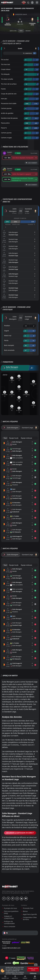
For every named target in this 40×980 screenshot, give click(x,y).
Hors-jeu (4, 99)
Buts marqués (9, 345)
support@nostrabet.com (11, 948)
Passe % (4, 128)
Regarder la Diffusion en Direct (20, 833)
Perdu (6, 340)
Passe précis (5, 123)
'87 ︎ (35, 53)
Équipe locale (14, 438)
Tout (5, 438)
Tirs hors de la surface (9, 84)
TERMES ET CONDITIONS (9, 917)
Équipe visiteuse (26, 438)
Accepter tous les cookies (33, 969)
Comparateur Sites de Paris (30, 918)
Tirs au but (5, 60)
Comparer (25, 977)
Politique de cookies (18, 974)
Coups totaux (6, 69)
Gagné (7, 331)
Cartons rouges (6, 138)
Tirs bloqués (5, 74)
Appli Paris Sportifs (30, 914)
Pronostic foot (5, 977)
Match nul (8, 336)
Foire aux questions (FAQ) (11, 912)
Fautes (3, 89)
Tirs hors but (6, 64)
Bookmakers (15, 977)
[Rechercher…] (28, 2)
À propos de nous (10, 908)
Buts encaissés (9, 350)
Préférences (33, 973)
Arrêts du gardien (7, 113)
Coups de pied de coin (9, 94)
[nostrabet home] (10, 887)
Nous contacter (10, 926)
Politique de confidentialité (9, 922)
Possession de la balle (9, 103)
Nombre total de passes (9, 118)
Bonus (35, 977)
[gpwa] (21, 958)
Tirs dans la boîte (7, 79)
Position (7, 326)
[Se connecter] (32, 3)
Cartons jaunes (6, 108)
